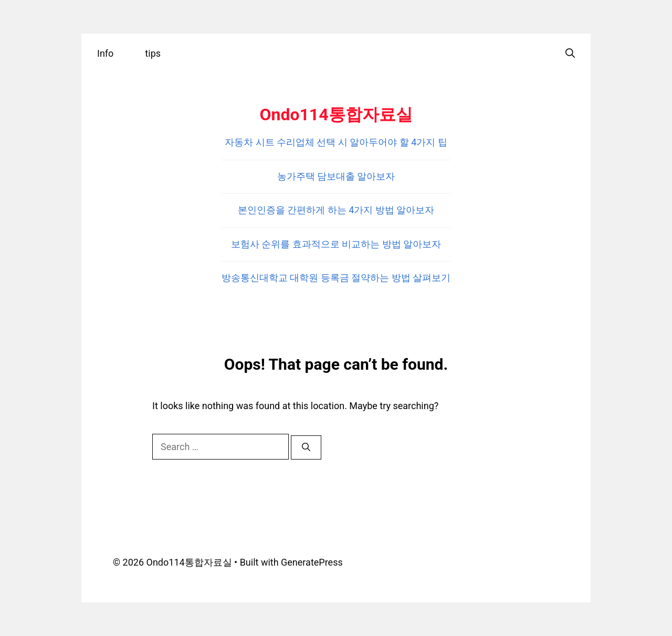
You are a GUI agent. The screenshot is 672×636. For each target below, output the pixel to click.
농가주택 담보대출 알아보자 (336, 176)
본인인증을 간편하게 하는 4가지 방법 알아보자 (336, 210)
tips (153, 53)
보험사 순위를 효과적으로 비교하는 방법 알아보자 (336, 244)
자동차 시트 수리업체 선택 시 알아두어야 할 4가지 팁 (336, 142)
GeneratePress (312, 562)
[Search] (306, 447)
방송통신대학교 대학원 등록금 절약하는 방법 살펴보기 (336, 278)
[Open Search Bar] (570, 53)
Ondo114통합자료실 (336, 114)
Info (105, 53)
